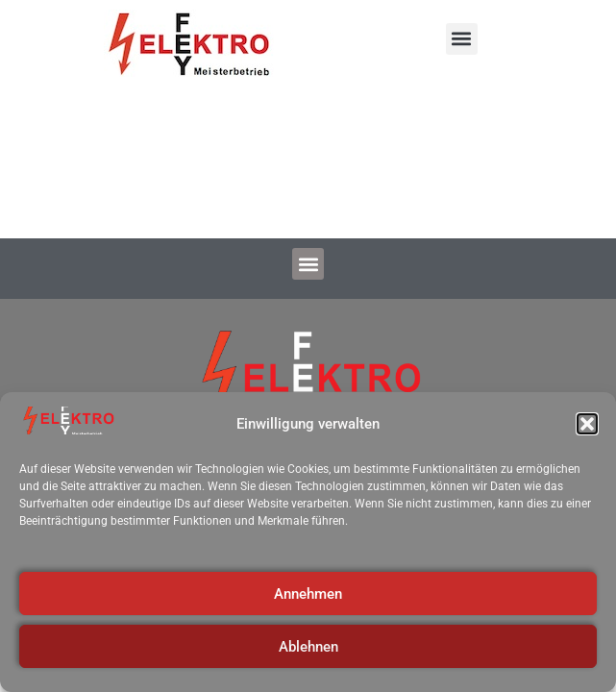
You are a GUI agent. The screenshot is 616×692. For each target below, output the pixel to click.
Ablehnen (308, 647)
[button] (587, 424)
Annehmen (308, 594)
